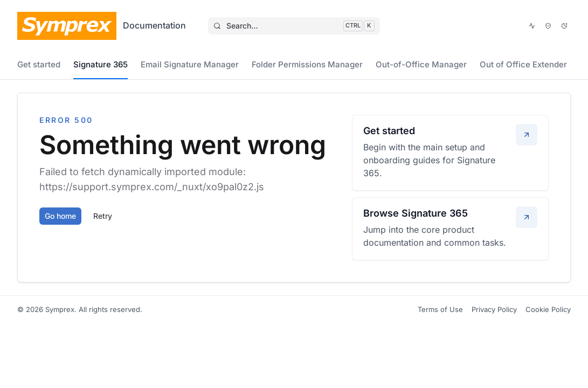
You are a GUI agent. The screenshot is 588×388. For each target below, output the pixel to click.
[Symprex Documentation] (102, 26)
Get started (39, 64)
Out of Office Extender (523, 64)
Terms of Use (440, 309)
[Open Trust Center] (548, 26)
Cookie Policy (548, 309)
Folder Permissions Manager (307, 64)
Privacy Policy (494, 309)
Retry (103, 216)
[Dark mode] (564, 26)
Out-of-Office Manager (421, 64)
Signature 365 (101, 64)
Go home (60, 216)
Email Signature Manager (190, 64)
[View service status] (532, 26)
